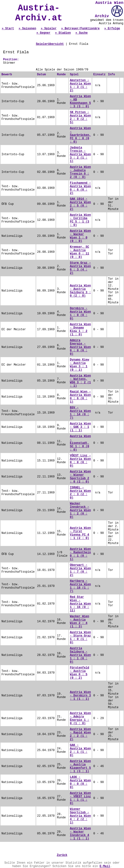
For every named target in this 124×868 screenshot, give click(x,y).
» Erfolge (112, 29)
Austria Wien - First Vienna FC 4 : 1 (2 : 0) (80, 533)
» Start (8, 29)
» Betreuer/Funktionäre (80, 29)
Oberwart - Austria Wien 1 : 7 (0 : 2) (80, 570)
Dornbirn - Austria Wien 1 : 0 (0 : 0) (80, 314)
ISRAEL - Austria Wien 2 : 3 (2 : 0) (80, 493)
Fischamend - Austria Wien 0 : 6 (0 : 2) (80, 188)
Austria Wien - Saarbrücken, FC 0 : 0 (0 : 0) (80, 135)
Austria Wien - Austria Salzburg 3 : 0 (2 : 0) (80, 291)
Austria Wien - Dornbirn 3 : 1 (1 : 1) (80, 696)
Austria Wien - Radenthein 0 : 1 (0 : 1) (80, 554)
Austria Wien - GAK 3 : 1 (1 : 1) (80, 427)
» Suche (82, 33)
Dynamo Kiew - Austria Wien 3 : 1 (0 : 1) (79, 365)
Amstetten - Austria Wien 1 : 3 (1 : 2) (80, 85)
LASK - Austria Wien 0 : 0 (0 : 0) (80, 782)
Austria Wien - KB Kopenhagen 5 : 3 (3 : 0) (80, 101)
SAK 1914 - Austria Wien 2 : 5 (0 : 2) (80, 204)
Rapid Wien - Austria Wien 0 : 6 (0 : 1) (80, 397)
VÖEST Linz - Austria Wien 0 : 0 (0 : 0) (80, 461)
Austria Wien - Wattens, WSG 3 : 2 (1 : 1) (80, 381)
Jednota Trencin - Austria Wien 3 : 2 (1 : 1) (80, 154)
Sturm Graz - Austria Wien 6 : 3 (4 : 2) (80, 268)
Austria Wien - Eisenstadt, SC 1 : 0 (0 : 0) (80, 443)
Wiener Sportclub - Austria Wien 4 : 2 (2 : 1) (80, 816)
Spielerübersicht (50, 44)
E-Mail (105, 866)
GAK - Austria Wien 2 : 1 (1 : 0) (80, 750)
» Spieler (49, 29)
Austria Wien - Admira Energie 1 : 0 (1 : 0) (80, 718)
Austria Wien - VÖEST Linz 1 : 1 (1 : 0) (80, 798)
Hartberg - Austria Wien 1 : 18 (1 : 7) (80, 586)
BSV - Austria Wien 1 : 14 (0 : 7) (80, 413)
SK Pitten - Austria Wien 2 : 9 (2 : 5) (80, 117)
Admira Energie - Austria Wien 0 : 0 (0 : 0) (80, 347)
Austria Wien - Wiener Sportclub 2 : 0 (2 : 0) (80, 477)
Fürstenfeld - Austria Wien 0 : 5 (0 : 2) (79, 673)
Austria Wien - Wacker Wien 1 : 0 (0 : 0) (80, 236)
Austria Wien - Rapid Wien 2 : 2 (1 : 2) (80, 734)
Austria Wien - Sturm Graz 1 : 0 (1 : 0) (80, 638)
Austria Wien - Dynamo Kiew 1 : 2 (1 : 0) (80, 330)
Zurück (62, 855)
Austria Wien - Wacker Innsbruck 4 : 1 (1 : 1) (80, 834)
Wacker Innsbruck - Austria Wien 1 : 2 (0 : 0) (80, 510)
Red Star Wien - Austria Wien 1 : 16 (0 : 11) (80, 604)
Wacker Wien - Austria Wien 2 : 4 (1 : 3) (79, 622)
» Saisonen (27, 29)
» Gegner (43, 33)
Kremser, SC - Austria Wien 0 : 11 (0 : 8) (79, 252)
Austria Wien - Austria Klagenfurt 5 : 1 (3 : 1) (80, 766)
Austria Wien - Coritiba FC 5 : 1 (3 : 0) (80, 220)
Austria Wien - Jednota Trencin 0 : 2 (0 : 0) (80, 172)
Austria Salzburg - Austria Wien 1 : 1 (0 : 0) (80, 655)
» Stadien (63, 33)
